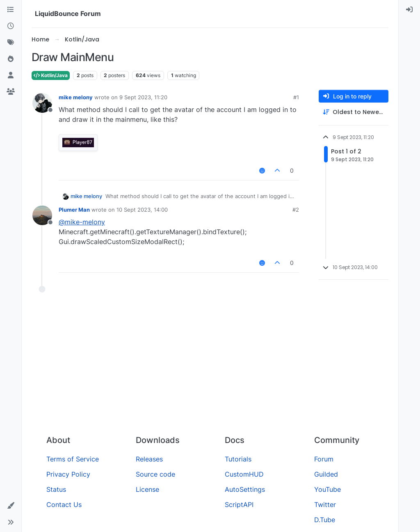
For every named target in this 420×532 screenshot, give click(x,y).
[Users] (11, 75)
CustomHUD (244, 474)
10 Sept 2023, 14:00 (142, 210)
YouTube (328, 489)
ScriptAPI (239, 505)
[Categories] (11, 10)
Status (56, 489)
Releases (149, 459)
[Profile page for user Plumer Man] (42, 215)
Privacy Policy (68, 474)
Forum (324, 459)
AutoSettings (245, 489)
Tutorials (238, 459)
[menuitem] (409, 10)
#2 (296, 210)
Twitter (325, 505)
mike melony (76, 97)
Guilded (326, 474)
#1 (296, 97)
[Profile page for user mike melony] (42, 103)
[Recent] (11, 26)
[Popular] (11, 59)
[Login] (409, 10)
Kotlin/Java (51, 75)
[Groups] (11, 92)
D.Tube (325, 520)
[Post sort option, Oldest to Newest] (354, 112)
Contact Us (64, 505)
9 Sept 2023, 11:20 (143, 97)
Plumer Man (74, 210)
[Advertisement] (210, 367)
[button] (11, 506)
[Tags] (11, 43)
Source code (155, 474)
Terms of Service (73, 459)
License (147, 489)
